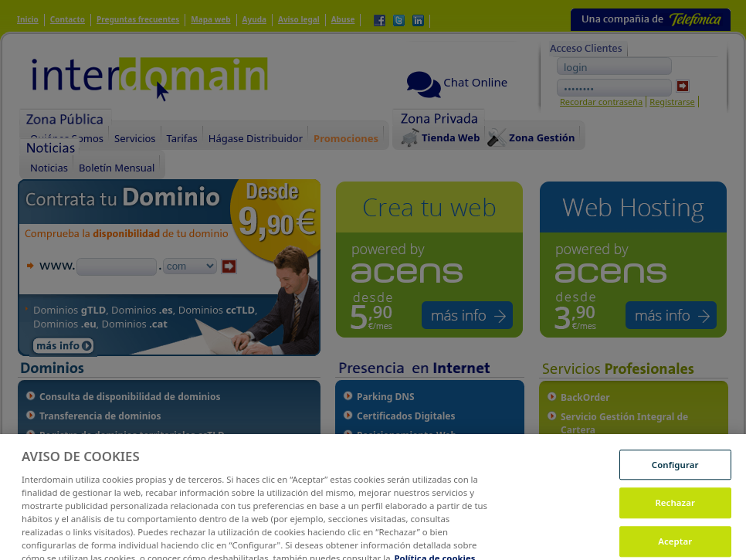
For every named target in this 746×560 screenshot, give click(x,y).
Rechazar (675, 511)
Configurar (675, 472)
